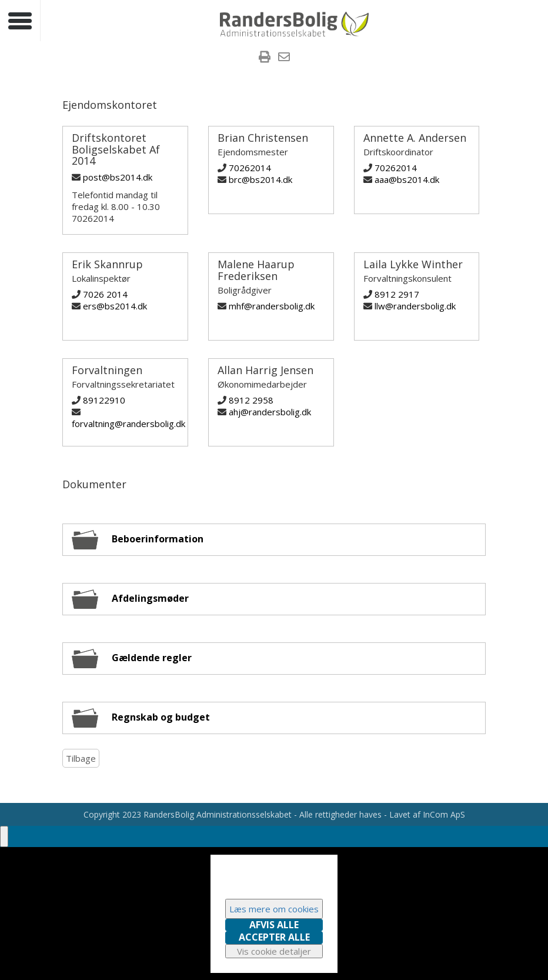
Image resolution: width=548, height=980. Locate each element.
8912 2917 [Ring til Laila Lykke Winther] (397, 294)
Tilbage (81, 758)
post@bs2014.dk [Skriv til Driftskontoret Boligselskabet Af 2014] (118, 177)
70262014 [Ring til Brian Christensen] (250, 168)
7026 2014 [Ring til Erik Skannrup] (105, 294)
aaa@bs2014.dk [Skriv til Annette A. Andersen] (407, 179)
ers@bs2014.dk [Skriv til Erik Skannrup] (115, 306)
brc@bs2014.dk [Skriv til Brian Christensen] (260, 179)
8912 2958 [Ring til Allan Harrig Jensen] (251, 400)
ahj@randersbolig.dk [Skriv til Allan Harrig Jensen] (270, 412)
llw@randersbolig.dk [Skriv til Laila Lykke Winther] (415, 306)
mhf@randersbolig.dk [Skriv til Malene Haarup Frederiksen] (272, 306)
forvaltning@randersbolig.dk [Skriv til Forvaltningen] (128, 424)
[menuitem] (265, 58)
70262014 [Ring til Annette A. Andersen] (396, 168)
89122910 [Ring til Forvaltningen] (104, 400)
